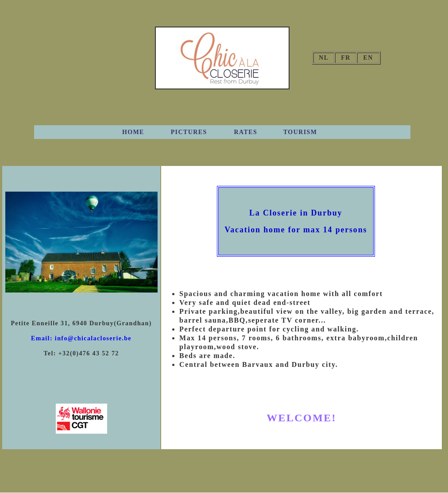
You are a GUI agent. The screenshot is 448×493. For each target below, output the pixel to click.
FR (346, 58)
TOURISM (300, 132)
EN (368, 58)
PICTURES (189, 132)
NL (324, 58)
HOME (133, 132)
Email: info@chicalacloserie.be (81, 338)
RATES (246, 132)
